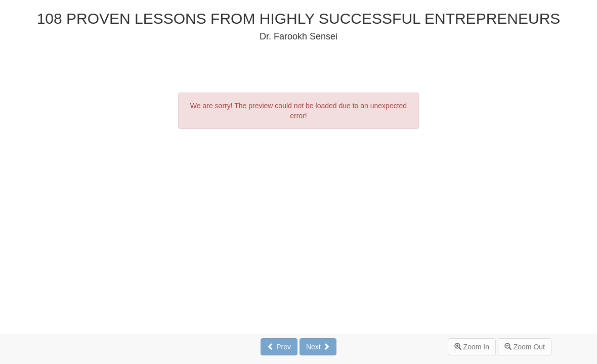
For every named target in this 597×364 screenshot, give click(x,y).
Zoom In (472, 347)
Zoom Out (525, 347)
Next (318, 347)
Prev (279, 347)
